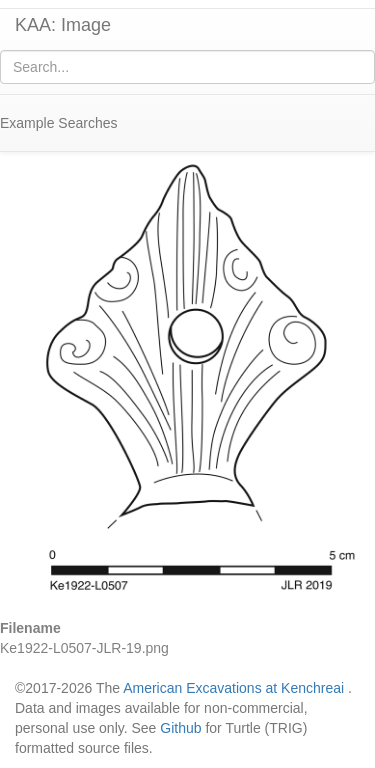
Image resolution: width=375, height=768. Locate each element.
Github (180, 728)
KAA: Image (63, 25)
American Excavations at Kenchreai (233, 688)
